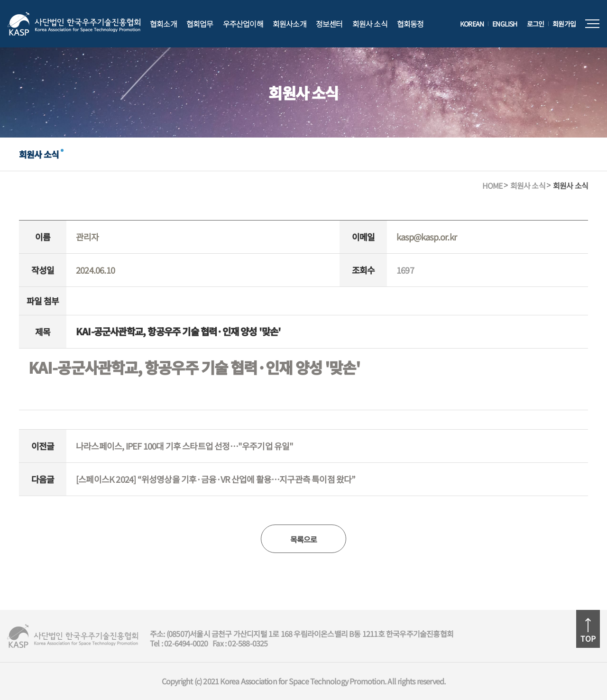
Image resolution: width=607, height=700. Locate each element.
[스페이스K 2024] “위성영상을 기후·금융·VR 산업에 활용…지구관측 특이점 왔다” (216, 479)
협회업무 (200, 24)
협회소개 (163, 24)
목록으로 (304, 539)
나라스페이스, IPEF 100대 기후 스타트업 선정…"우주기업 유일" (185, 446)
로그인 (536, 24)
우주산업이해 (243, 24)
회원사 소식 (370, 24)
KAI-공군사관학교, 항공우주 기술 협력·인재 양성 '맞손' (194, 367)
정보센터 (329, 24)
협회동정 (410, 24)
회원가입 (564, 24)
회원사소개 (290, 24)
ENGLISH (505, 24)
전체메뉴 (592, 24)
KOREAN (472, 24)
